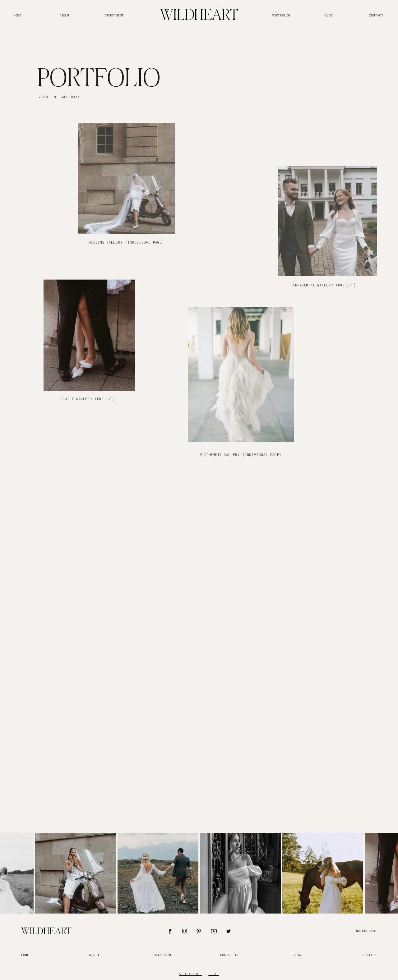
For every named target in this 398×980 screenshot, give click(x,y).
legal (214, 974)
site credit (191, 974)
